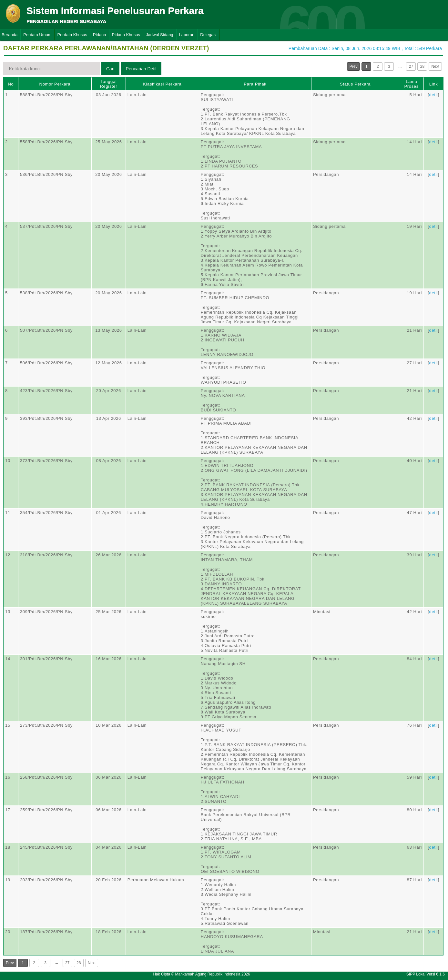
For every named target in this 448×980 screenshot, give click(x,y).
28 (422, 66)
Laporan (187, 35)
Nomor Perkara (55, 84)
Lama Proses (412, 84)
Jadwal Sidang (160, 35)
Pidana (99, 35)
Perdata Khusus (72, 35)
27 (411, 66)
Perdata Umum (37, 35)
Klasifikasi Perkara (162, 84)
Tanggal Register (109, 84)
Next (435, 66)
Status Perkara (355, 84)
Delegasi (208, 35)
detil (434, 95)
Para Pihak (255, 84)
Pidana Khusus (126, 35)
